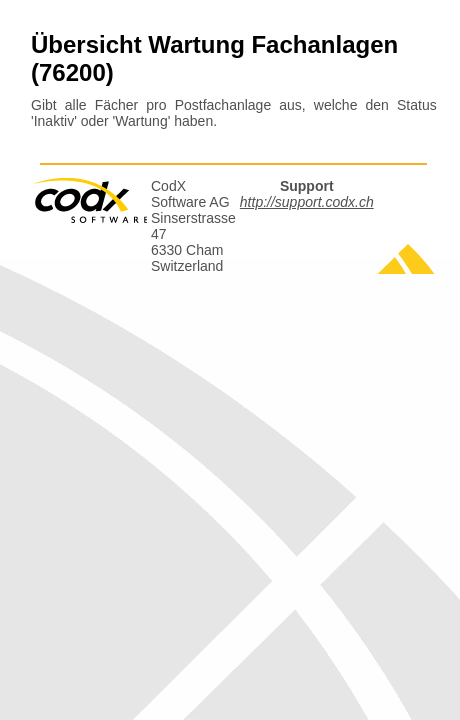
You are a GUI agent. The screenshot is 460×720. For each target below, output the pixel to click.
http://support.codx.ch (307, 202)
